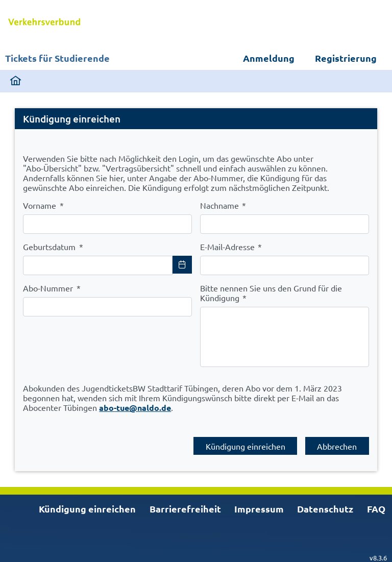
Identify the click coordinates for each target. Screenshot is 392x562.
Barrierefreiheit (185, 509)
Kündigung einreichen (87, 509)
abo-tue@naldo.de (135, 408)
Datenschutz (325, 509)
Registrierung (346, 58)
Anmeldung (269, 58)
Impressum (259, 509)
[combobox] (98, 265)
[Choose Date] (182, 265)
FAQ (376, 509)
